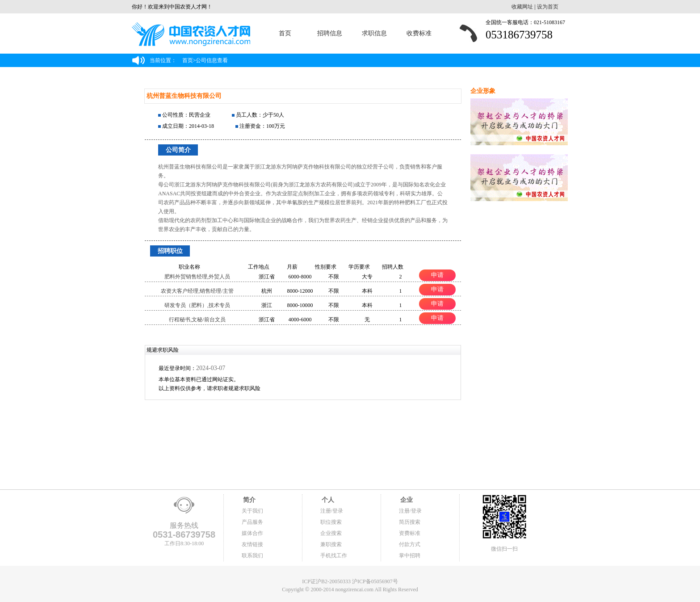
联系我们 (252, 556)
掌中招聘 (410, 556)
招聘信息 (330, 33)
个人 (327, 500)
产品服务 (252, 522)
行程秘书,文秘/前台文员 (197, 320)
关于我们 (252, 511)
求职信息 (374, 33)
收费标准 (419, 33)
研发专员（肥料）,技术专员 (197, 305)
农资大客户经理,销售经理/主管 (197, 291)
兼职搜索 (331, 544)
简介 (249, 500)
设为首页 (548, 7)
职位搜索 (331, 522)
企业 (406, 500)
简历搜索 (410, 522)
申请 (437, 275)
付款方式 (410, 544)
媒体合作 (252, 533)
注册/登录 (332, 511)
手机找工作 (334, 556)
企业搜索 (331, 533)
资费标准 (410, 533)
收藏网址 (522, 7)
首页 (285, 33)
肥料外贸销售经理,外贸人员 (197, 277)
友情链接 (252, 544)
